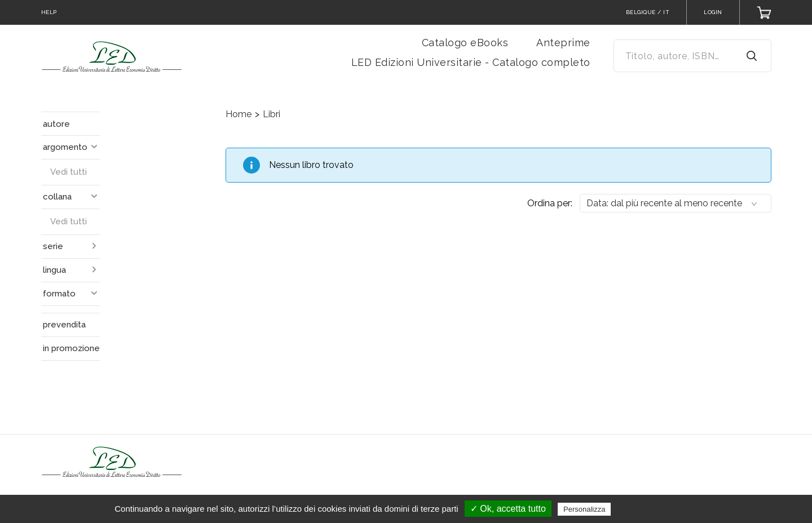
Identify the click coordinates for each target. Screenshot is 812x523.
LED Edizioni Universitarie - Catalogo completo (471, 62)
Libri (272, 114)
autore (56, 124)
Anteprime (563, 43)
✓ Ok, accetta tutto (508, 509)
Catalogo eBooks (465, 43)
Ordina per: (550, 203)
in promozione (71, 348)
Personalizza (584, 509)
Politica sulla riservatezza (661, 509)
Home (239, 114)
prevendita (64, 325)
